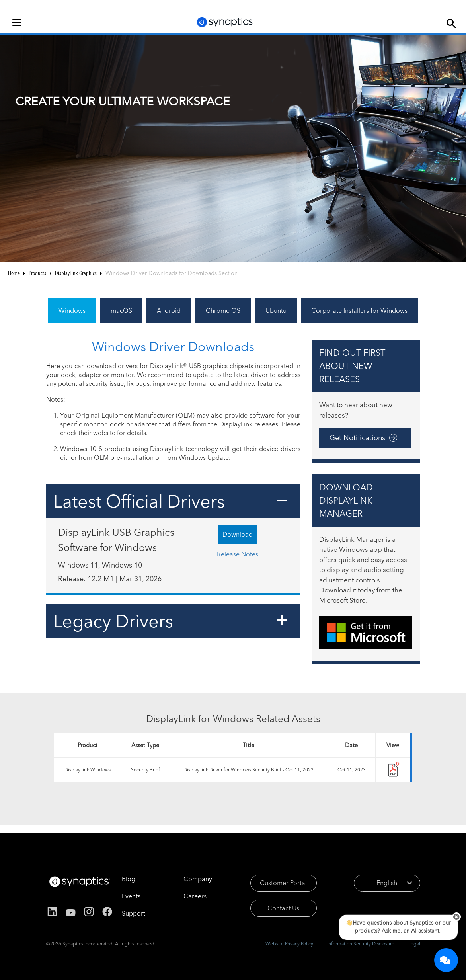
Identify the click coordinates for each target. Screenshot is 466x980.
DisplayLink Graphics (76, 273)
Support (134, 913)
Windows (72, 310)
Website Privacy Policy (289, 944)
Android (169, 310)
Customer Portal (283, 883)
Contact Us (283, 908)
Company (198, 879)
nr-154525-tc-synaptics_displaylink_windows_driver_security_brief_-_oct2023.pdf (393, 770)
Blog (129, 879)
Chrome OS (223, 310)
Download (238, 534)
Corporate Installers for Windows (359, 310)
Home (14, 273)
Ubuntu (276, 310)
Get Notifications (357, 438)
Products (37, 273)
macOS (121, 310)
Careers (195, 896)
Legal (414, 944)
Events (131, 896)
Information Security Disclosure (361, 944)
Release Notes (238, 554)
